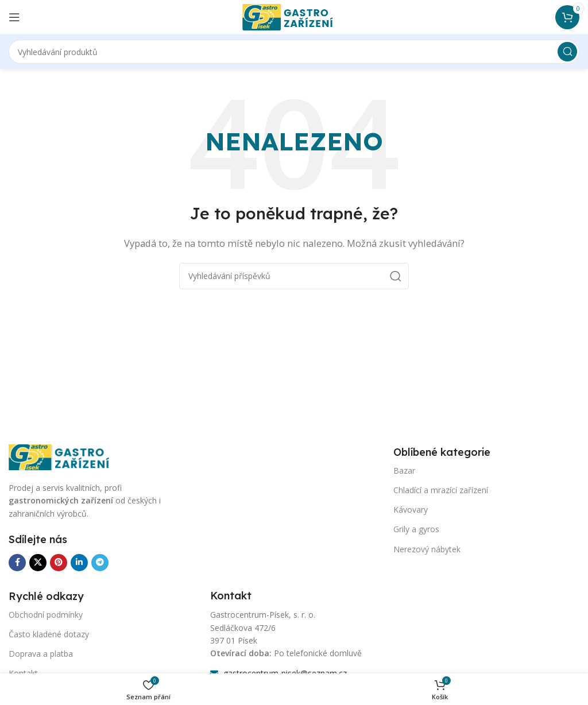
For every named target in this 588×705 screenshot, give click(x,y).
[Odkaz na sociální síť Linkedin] (79, 563)
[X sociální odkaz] (38, 563)
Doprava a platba (41, 654)
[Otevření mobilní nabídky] (14, 17)
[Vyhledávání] (294, 52)
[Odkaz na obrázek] (66, 456)
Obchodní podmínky (46, 615)
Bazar (404, 470)
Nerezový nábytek (427, 549)
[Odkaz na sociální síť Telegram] (100, 563)
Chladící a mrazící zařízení (441, 490)
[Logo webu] (294, 16)
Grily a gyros (416, 529)
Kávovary (411, 510)
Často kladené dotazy (49, 634)
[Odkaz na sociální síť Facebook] (17, 563)
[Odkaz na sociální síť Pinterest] (59, 563)
